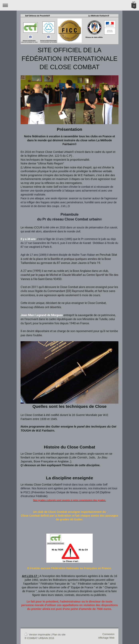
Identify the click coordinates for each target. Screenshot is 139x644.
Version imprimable (38, 635)
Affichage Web (106, 638)
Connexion (108, 634)
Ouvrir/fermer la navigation (69, 5)
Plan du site (59, 635)
